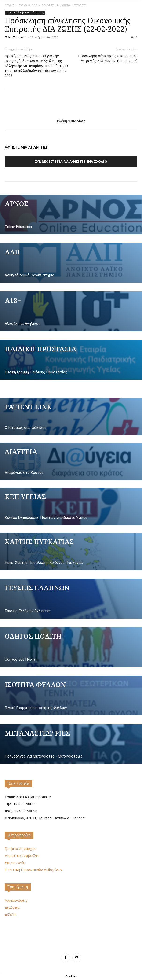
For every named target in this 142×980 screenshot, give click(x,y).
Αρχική (9, 5)
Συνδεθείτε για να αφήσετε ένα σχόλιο (71, 161)
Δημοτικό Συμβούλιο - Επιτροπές (64, 5)
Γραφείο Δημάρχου (20, 848)
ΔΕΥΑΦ (11, 914)
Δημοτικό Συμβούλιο (22, 855)
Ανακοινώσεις (28, 5)
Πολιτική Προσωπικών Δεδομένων (33, 869)
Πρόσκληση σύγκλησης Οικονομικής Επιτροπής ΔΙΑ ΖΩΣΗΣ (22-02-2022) (68, 25)
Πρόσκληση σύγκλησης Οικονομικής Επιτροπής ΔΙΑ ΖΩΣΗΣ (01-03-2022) (108, 58)
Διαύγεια (12, 907)
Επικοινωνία (18, 783)
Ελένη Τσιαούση (15, 37)
